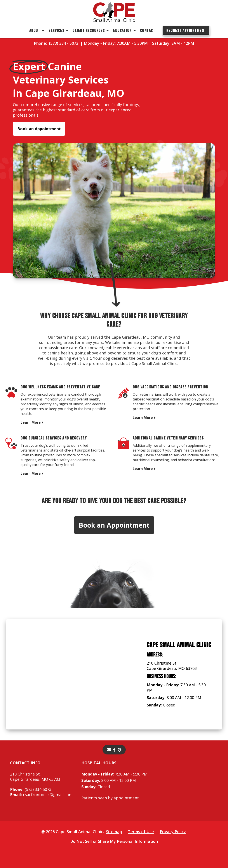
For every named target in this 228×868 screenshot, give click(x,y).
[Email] (109, 750)
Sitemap (114, 832)
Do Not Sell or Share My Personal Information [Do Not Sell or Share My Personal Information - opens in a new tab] (114, 841)
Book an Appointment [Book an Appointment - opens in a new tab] (39, 129)
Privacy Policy (173, 832)
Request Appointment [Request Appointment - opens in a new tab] (186, 31)
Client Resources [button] (89, 31)
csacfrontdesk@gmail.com (41, 795)
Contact (148, 31)
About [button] (35, 31)
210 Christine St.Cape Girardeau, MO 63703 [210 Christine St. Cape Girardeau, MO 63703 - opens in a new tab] (35, 777)
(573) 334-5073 (31, 789)
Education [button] (122, 31)
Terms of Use (141, 832)
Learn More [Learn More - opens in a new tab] (31, 422)
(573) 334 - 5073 (64, 43)
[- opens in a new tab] (114, 750)
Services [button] (56, 31)
